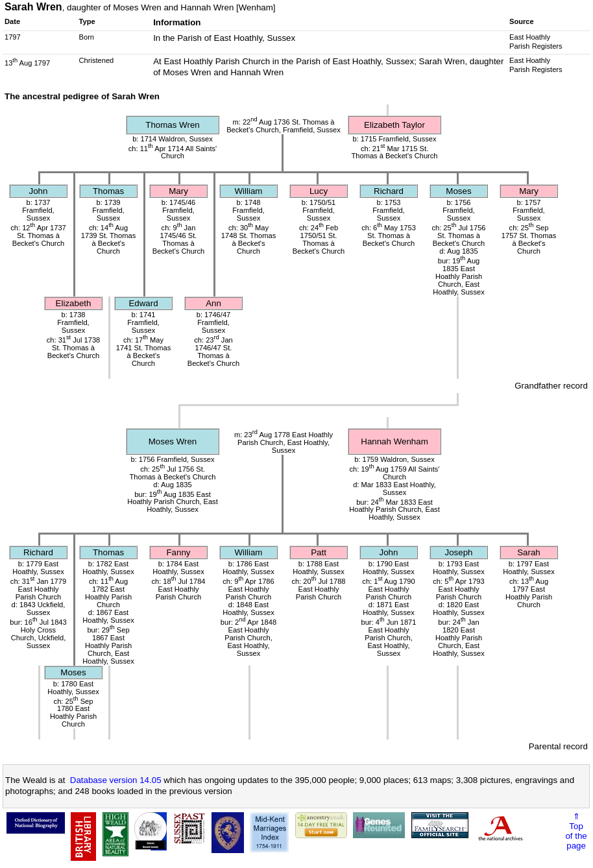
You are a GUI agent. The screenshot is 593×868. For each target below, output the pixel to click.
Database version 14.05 (116, 780)
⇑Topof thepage (576, 831)
